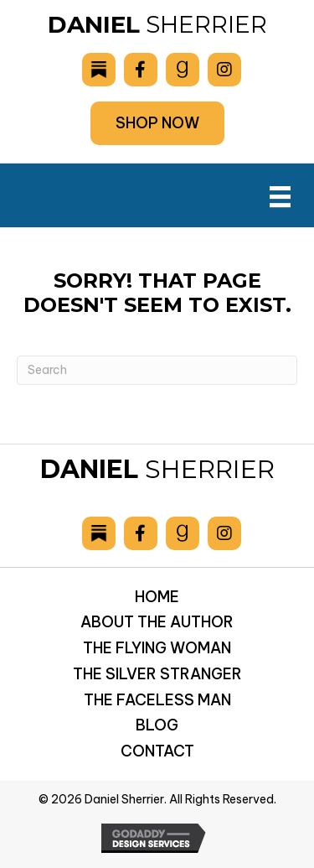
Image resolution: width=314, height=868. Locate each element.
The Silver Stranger (157, 674)
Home (157, 597)
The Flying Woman (157, 648)
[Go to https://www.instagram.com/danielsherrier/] (224, 70)
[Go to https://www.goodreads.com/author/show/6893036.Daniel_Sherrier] (183, 70)
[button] (157, 123)
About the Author (157, 622)
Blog (157, 725)
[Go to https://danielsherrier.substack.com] (99, 70)
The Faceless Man (157, 700)
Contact (157, 751)
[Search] (157, 370)
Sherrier (157, 24)
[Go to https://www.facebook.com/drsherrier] (141, 70)
